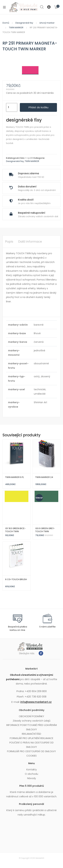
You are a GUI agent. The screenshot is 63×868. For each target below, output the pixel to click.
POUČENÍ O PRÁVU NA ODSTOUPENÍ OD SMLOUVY (32, 745)
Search (42, 7)
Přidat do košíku (38, 107)
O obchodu (32, 774)
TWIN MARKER (16, 28)
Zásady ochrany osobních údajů (32, 721)
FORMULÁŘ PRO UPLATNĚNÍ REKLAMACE (32, 738)
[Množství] (12, 107)
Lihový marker (47, 23)
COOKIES (32, 756)
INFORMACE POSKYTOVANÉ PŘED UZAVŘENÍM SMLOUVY (32, 727)
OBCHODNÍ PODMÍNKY (32, 716)
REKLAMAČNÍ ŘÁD (32, 734)
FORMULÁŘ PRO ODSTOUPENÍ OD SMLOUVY (32, 751)
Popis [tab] (9, 241)
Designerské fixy (24, 23)
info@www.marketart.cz (36, 702)
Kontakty (32, 770)
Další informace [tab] (30, 241)
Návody (32, 778)
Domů (6, 23)
